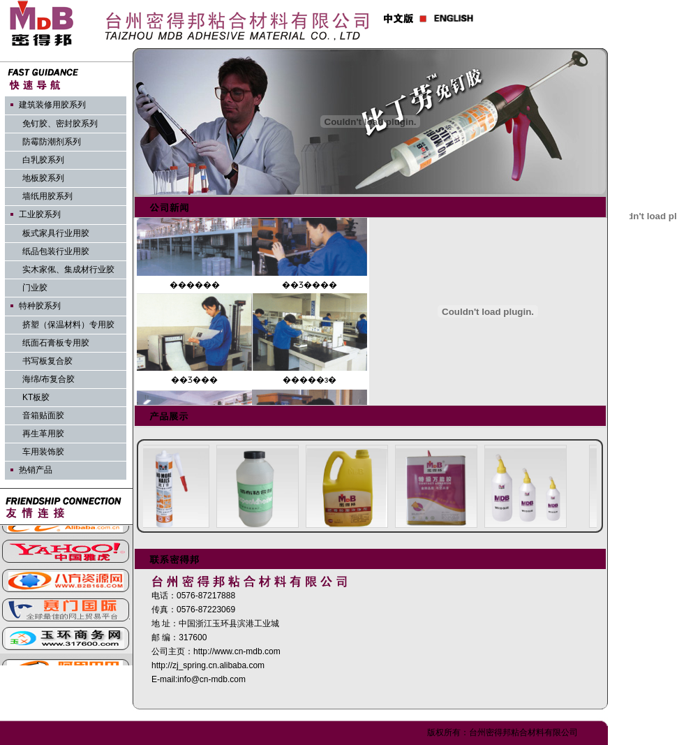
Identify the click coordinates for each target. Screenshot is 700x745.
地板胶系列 (43, 178)
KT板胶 (36, 397)
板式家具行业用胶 (56, 233)
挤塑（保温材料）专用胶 (68, 325)
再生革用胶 (43, 434)
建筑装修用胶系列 (52, 105)
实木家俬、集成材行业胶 (68, 270)
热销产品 (36, 470)
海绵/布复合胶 (49, 379)
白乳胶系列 (43, 160)
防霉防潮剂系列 (52, 142)
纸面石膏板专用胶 (56, 343)
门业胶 (35, 288)
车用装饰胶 (43, 452)
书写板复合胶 (47, 361)
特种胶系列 (40, 306)
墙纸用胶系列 (47, 196)
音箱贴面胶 (43, 415)
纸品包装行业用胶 (56, 251)
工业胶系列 (40, 214)
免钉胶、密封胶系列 (60, 124)
